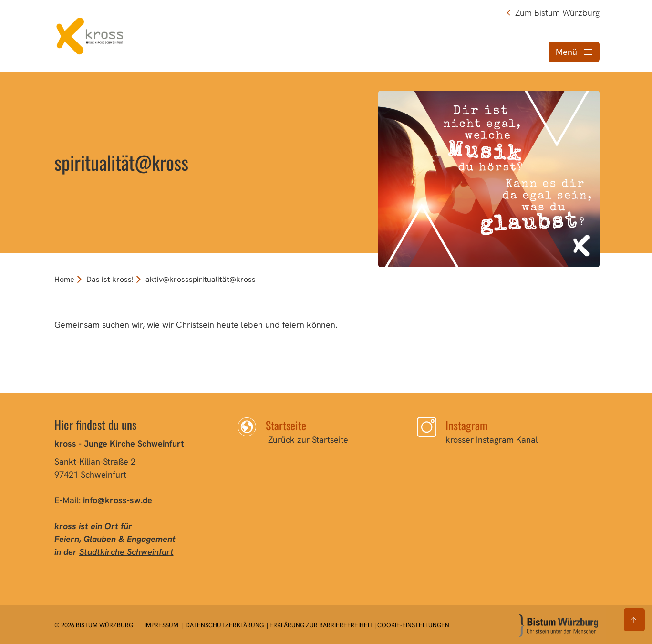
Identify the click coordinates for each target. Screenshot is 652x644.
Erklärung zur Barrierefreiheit (321, 625)
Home (64, 279)
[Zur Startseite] (559, 626)
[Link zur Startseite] (90, 35)
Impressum (162, 625)
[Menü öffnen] (574, 52)
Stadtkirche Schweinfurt (126, 552)
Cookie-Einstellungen (413, 625)
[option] (326, 162)
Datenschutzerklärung (225, 625)
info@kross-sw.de (118, 500)
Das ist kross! (110, 279)
